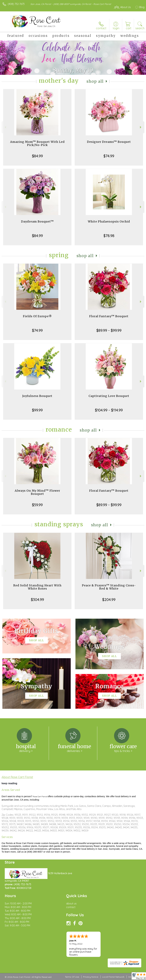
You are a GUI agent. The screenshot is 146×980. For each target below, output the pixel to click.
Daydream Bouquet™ (37, 221)
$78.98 (109, 236)
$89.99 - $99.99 (109, 330)
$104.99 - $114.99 (109, 410)
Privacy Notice (91, 977)
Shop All (95, 81)
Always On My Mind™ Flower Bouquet (37, 492)
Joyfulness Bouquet (37, 396)
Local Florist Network (113, 977)
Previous (5, 127)
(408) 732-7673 (16, 4)
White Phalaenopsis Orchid (109, 221)
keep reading (9, 783)
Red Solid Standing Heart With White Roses (37, 587)
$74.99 (109, 156)
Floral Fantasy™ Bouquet (109, 316)
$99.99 (37, 410)
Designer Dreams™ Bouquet (109, 142)
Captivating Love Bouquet (109, 396)
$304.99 (37, 600)
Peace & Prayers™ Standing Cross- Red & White (109, 587)
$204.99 (109, 600)
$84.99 (37, 156)
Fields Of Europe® (37, 316)
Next (141, 127)
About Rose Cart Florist (17, 777)
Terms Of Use (72, 977)
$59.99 (37, 505)
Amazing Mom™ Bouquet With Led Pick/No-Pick (37, 143)
